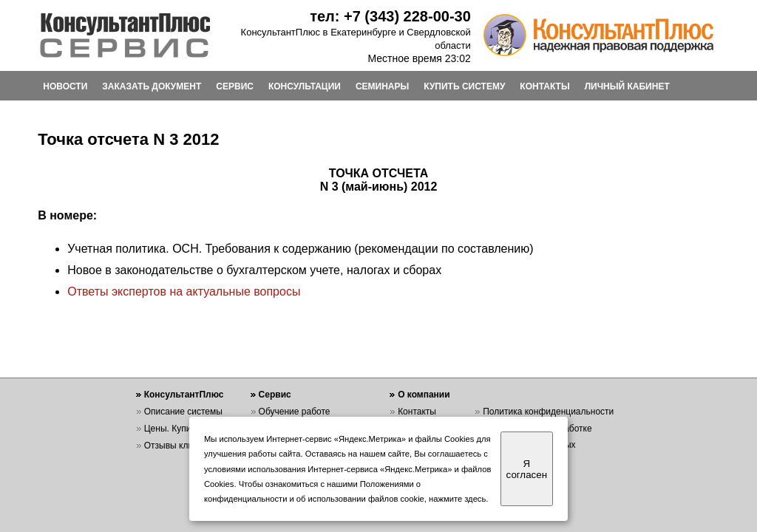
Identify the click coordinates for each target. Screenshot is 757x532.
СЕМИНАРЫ (382, 86)
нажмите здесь (457, 499)
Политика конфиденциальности (548, 412)
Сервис (275, 395)
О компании (424, 395)
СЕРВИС (235, 86)
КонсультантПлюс (184, 395)
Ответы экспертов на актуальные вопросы (184, 291)
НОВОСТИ (65, 86)
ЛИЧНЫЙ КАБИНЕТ (627, 86)
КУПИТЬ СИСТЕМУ (464, 86)
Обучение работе (295, 412)
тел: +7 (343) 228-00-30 (390, 16)
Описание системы (183, 412)
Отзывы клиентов (180, 446)
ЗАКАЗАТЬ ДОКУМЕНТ (152, 86)
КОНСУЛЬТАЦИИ (305, 86)
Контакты (417, 412)
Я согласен (527, 469)
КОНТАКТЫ (544, 86)
